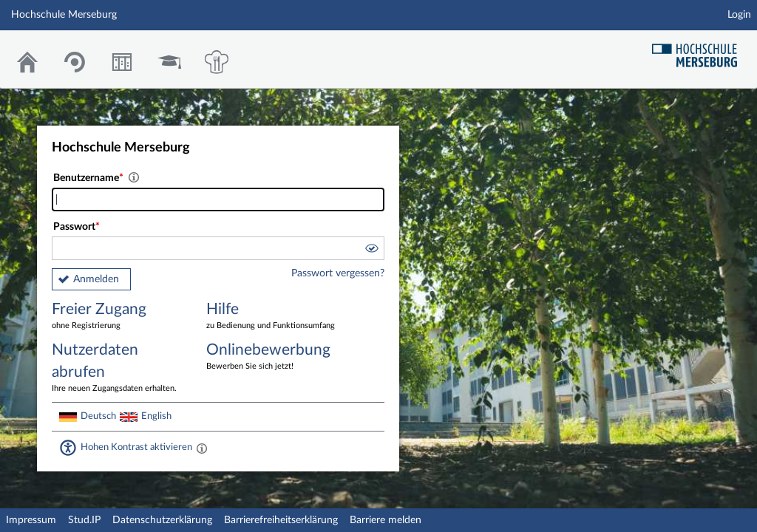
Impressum (31, 520)
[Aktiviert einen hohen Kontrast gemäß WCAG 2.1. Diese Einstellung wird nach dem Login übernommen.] (202, 448)
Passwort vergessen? (338, 273)
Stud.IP (84, 520)
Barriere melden (386, 520)
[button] (371, 250)
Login (739, 15)
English (156, 416)
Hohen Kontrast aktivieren (136, 447)
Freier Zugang (118, 317)
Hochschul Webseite (700, 50)
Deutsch (98, 416)
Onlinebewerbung (273, 357)
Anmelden (96, 279)
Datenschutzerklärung (162, 520)
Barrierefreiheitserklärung (281, 520)
